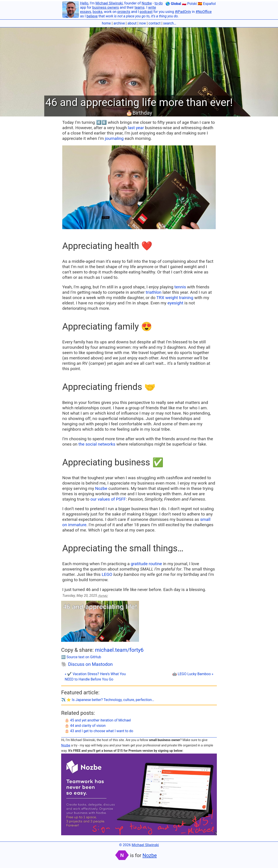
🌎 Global (173, 4)
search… (170, 23)
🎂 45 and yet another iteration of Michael (98, 720)
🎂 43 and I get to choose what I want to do (99, 731)
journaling (114, 138)
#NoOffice (204, 12)
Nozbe (147, 3)
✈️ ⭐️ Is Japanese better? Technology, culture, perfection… (108, 700)
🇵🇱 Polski (189, 4)
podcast (146, 12)
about (132, 23)
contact (155, 23)
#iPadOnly (183, 12)
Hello (84, 3)
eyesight (175, 303)
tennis (180, 287)
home (106, 23)
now (143, 23)
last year (136, 128)
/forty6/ (103, 596)
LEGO (107, 574)
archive (119, 23)
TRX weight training (175, 298)
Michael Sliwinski (109, 3)
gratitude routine (146, 564)
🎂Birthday (139, 113)
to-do (159, 3)
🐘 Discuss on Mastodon (87, 664)
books (98, 12)
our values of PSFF (108, 499)
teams (140, 7)
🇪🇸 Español (207, 4)
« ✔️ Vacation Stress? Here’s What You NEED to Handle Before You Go (95, 677)
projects (124, 12)
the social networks (97, 444)
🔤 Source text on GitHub (81, 657)
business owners (106, 7)
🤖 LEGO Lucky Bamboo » (193, 674)
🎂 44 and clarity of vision (85, 726)
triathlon (154, 292)
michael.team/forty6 (119, 650)
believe (92, 16)
